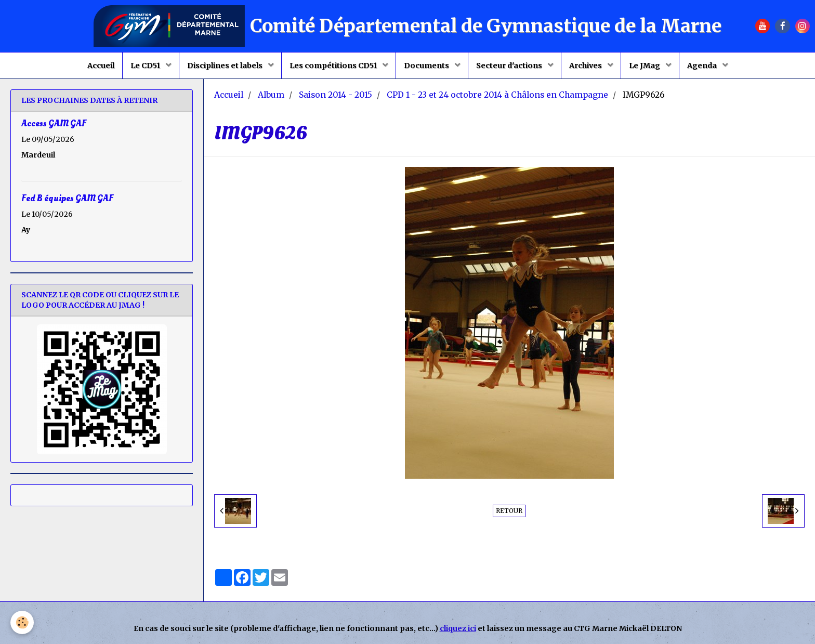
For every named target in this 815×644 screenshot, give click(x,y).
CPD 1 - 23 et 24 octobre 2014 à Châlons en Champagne (497, 95)
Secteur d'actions (510, 65)
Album (271, 95)
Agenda (703, 65)
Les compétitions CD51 (334, 65)
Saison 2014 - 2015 (336, 95)
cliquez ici (458, 628)
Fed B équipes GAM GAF (67, 198)
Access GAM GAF (54, 123)
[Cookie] (22, 622)
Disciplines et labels (226, 65)
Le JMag (645, 65)
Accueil (101, 65)
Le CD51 (146, 65)
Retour (509, 511)
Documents (427, 65)
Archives (586, 65)
